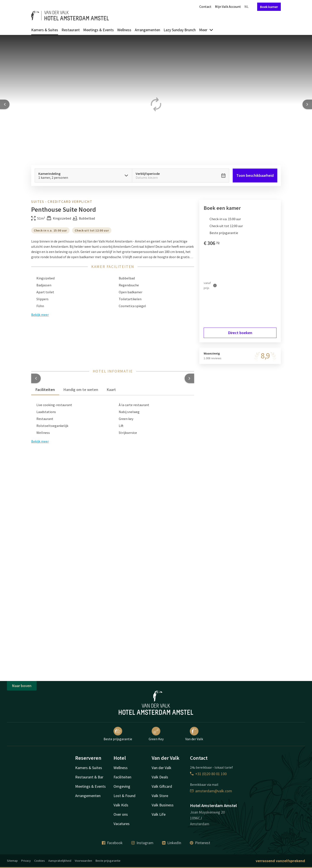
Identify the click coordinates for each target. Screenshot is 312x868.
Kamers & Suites (45, 30)
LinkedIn (172, 843)
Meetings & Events (98, 30)
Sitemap (12, 861)
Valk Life (159, 814)
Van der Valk (194, 734)
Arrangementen (147, 30)
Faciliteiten (122, 777)
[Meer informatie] (215, 285)
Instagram (142, 843)
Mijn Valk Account (228, 7)
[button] (36, 378)
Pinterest (200, 843)
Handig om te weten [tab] (81, 390)
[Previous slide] (5, 104)
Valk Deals (160, 777)
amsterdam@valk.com (211, 791)
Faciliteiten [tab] (45, 390)
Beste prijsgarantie (118, 734)
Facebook (112, 843)
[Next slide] (307, 104)
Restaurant (71, 30)
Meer (206, 30)
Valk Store (160, 796)
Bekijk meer (40, 441)
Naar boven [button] (22, 686)
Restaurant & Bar (89, 777)
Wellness (124, 30)
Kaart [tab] (111, 390)
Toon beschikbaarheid (255, 175)
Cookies (40, 861)
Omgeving (122, 786)
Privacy (26, 861)
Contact (205, 7)
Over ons (121, 814)
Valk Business (163, 805)
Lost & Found (124, 796)
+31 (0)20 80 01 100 (208, 774)
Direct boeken (240, 333)
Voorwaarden (83, 861)
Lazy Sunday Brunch (180, 30)
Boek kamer (269, 7)
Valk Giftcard (162, 786)
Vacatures (122, 824)
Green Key (156, 734)
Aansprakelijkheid (60, 861)
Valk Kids (121, 805)
